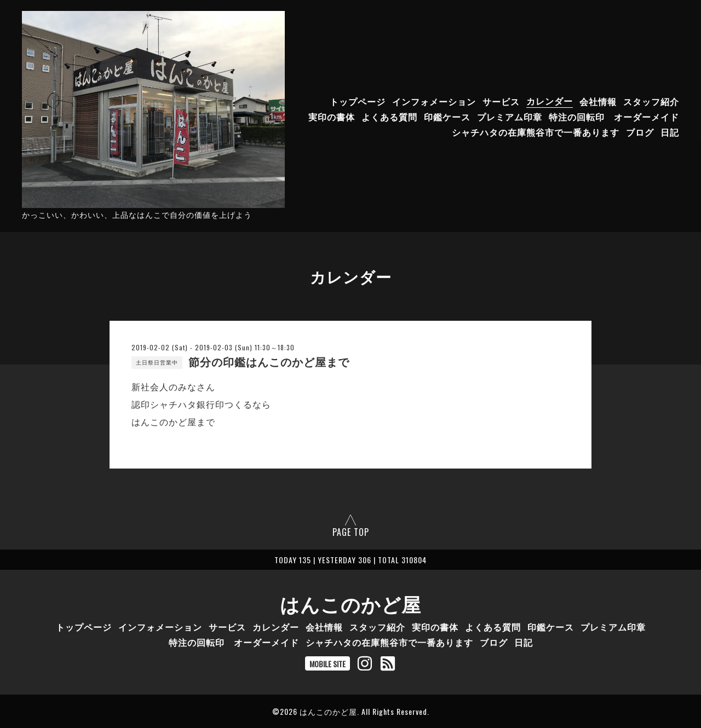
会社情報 (598, 101)
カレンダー (550, 101)
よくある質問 (389, 116)
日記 (670, 131)
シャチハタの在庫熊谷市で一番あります (536, 131)
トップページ (358, 101)
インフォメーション (434, 101)
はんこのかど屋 (350, 603)
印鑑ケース (447, 116)
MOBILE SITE (327, 664)
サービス (501, 101)
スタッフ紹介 (651, 101)
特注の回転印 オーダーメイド (614, 116)
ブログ (640, 131)
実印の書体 (332, 116)
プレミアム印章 (510, 116)
